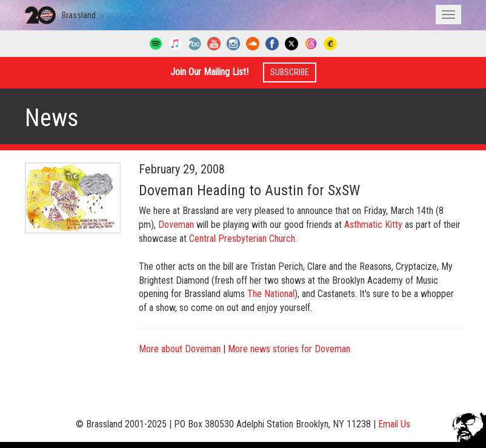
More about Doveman (180, 349)
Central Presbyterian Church (242, 239)
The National (271, 294)
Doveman (176, 225)
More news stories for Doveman (289, 349)
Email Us (394, 424)
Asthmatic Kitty (373, 225)
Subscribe (290, 72)
